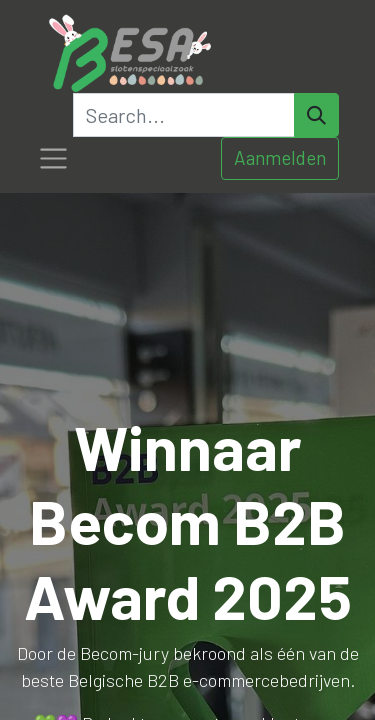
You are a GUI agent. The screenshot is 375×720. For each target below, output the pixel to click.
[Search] (316, 115)
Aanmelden (280, 157)
